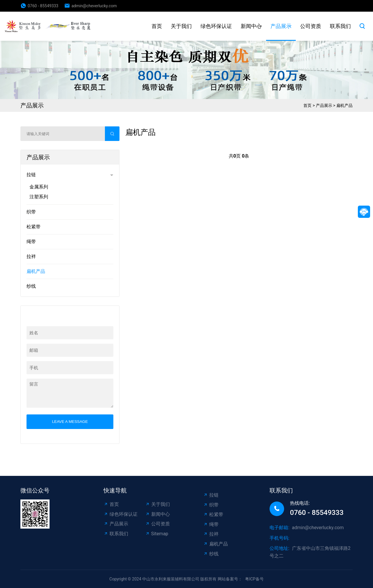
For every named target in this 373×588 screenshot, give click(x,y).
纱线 (31, 286)
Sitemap (157, 534)
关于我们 (181, 26)
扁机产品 (344, 105)
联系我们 (340, 26)
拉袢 (31, 256)
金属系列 (39, 187)
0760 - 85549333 (43, 6)
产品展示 (281, 26)
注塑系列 (39, 197)
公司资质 (311, 26)
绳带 (31, 242)
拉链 (31, 175)
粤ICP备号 (254, 579)
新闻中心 (251, 26)
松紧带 (34, 227)
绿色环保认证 (216, 26)
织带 (31, 212)
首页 (157, 26)
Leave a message (70, 422)
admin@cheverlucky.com (94, 6)
